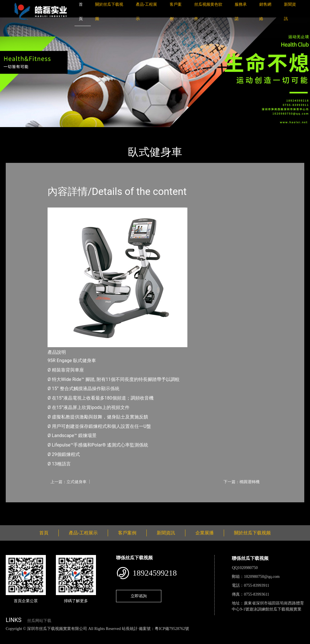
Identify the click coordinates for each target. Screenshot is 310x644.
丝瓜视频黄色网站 (70, 635)
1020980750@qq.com (262, 577)
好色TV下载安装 (290, 635)
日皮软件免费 (238, 635)
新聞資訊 (166, 533)
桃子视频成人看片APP (21, 641)
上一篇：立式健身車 (68, 482)
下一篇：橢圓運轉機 (242, 482)
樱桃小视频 (263, 635)
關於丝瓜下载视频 (252, 533)
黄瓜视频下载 (101, 635)
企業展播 (205, 533)
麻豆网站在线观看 (132, 635)
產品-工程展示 (40, 131)
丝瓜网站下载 (39, 621)
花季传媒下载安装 (167, 635)
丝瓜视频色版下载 (34, 635)
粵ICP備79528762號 (172, 629)
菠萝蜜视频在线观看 (205, 635)
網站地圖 (9, 635)
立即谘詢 (139, 596)
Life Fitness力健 (75, 131)
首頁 (16, 131)
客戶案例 (127, 533)
